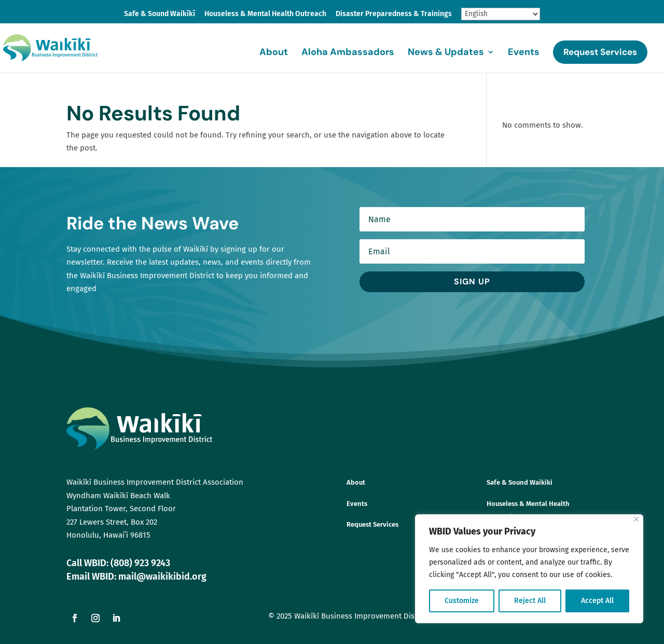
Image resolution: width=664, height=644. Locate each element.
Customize (462, 601)
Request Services (600, 52)
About (274, 53)
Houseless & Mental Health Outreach (265, 14)
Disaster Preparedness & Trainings (394, 14)
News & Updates (446, 53)
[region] (529, 569)
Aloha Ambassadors (348, 53)
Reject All (530, 601)
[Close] (636, 519)
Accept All (597, 601)
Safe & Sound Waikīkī (160, 14)
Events (524, 53)
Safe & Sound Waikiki (520, 482)
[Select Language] (501, 14)
